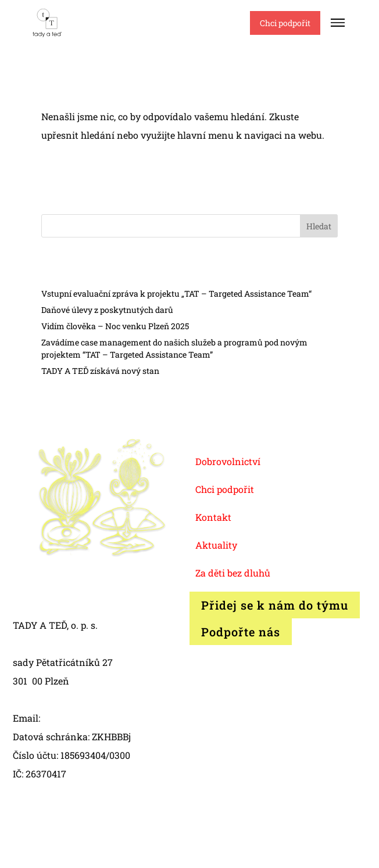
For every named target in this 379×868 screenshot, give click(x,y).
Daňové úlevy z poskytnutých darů (107, 310)
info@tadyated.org (83, 718)
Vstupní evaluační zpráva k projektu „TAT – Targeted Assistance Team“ (176, 293)
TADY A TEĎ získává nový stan (100, 371)
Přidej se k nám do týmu (275, 605)
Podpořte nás (241, 632)
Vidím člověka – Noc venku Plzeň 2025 (115, 326)
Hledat (319, 226)
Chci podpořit (285, 23)
